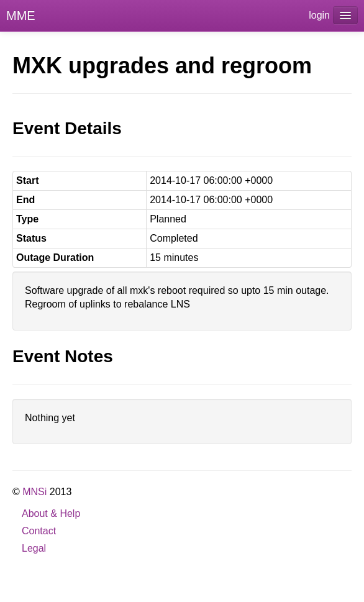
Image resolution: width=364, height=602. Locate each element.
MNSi (34, 492)
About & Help (51, 513)
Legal (34, 548)
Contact (39, 531)
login (319, 15)
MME (21, 16)
